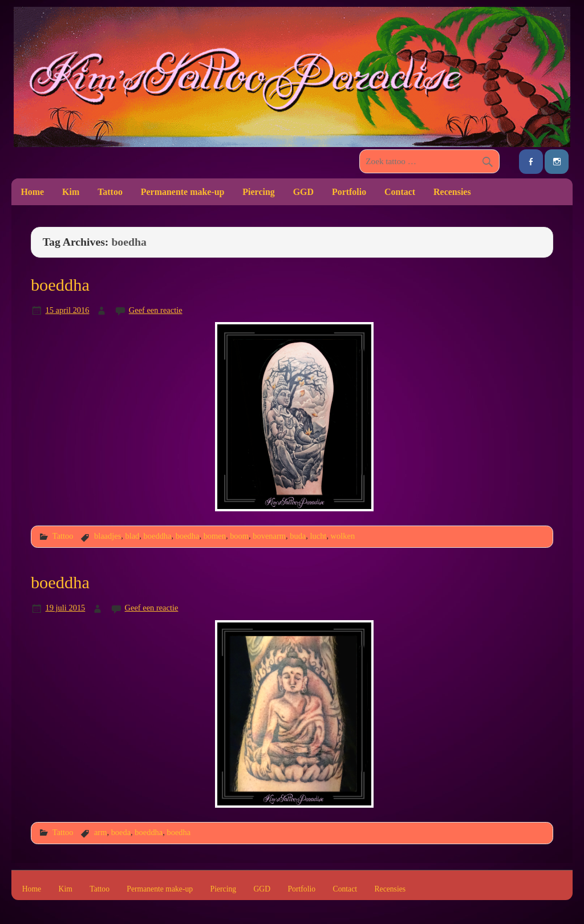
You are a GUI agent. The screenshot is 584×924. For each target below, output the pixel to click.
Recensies (452, 192)
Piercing (258, 192)
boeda (121, 832)
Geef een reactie (156, 310)
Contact (400, 192)
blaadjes (108, 536)
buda (298, 536)
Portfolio (349, 192)
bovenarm (269, 536)
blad (132, 536)
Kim (71, 192)
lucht (319, 536)
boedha (188, 536)
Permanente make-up (183, 192)
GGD (303, 192)
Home (32, 192)
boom (239, 536)
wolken (343, 536)
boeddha (60, 285)
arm (100, 832)
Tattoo (110, 192)
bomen (215, 536)
